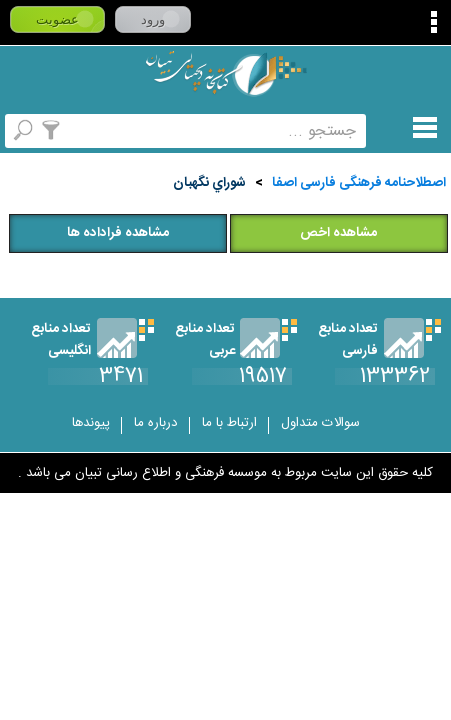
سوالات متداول (320, 423)
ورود (153, 19)
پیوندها (91, 423)
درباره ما (156, 423)
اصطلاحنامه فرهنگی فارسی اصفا (359, 183)
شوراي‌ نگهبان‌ (209, 183)
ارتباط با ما (229, 423)
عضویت (57, 19)
